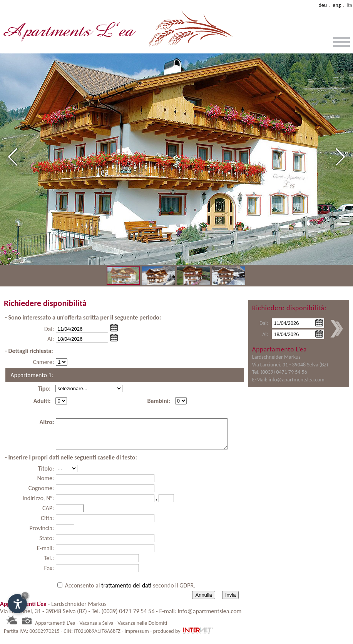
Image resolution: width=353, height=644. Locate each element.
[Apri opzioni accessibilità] (17, 604)
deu (323, 5)
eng (337, 5)
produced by (183, 637)
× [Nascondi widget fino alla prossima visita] (25, 595)
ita (350, 5)
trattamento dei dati (127, 591)
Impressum (137, 637)
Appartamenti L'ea (55, 629)
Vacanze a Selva (96, 629)
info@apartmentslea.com (297, 380)
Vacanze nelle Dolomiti (142, 629)
